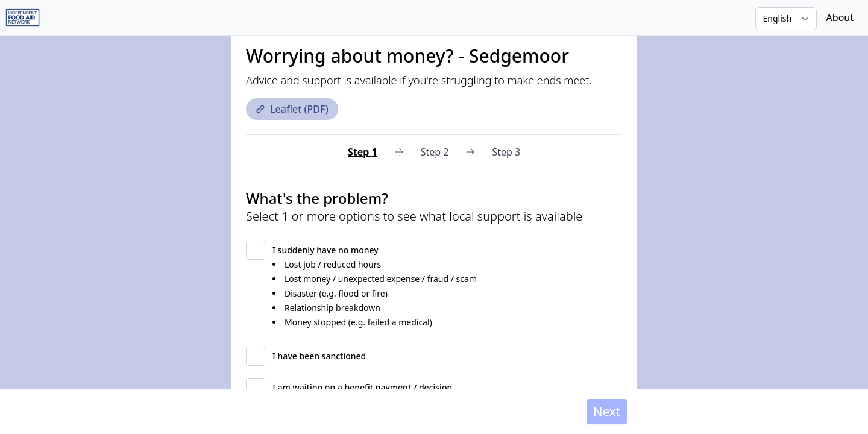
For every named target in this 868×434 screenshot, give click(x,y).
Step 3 (506, 152)
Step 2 (435, 152)
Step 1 (363, 152)
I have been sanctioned (319, 356)
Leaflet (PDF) (292, 109)
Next (607, 411)
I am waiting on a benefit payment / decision (362, 387)
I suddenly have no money (325, 250)
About (840, 17)
